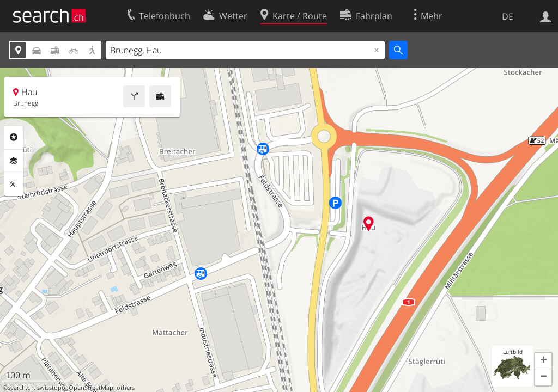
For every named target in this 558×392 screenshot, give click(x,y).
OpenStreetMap (91, 388)
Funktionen (14, 185)
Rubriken (14, 137)
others (126, 388)
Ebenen (14, 161)
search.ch (21, 388)
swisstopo (51, 388)
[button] (543, 361)
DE (508, 16)
